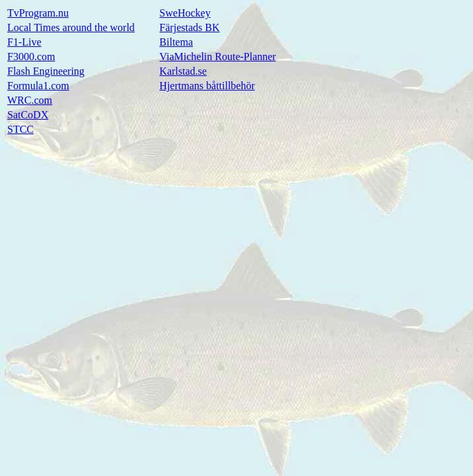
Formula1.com (38, 86)
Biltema (176, 42)
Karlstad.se (183, 71)
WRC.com (30, 100)
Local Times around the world (71, 27)
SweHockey (185, 13)
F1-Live (24, 42)
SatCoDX (28, 115)
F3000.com (31, 57)
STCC (20, 129)
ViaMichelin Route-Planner (217, 57)
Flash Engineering (46, 71)
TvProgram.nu (38, 13)
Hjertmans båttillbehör (207, 86)
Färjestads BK (189, 27)
